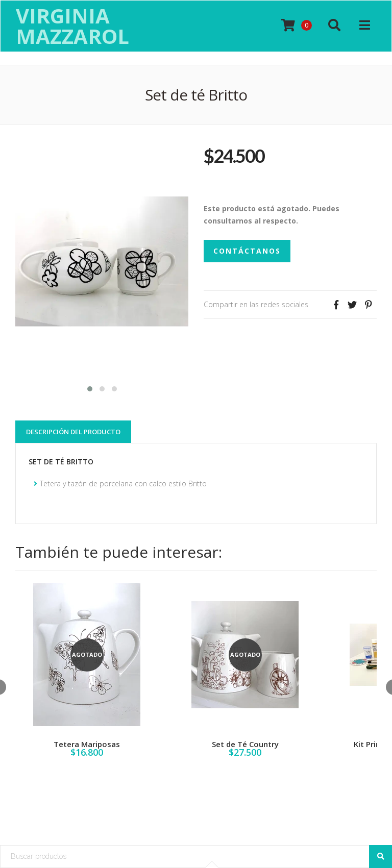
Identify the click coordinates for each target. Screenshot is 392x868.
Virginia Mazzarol (72, 26)
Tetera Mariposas (87, 744)
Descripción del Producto (73, 432)
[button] (90, 388)
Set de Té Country (245, 744)
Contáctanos (247, 251)
